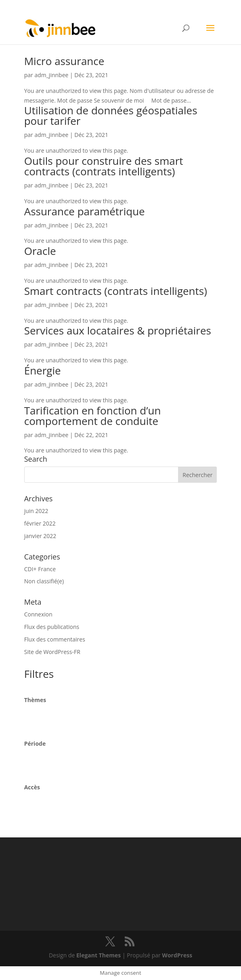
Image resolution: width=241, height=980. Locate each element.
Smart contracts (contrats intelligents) (116, 291)
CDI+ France (40, 569)
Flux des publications (52, 627)
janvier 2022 (40, 536)
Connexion (38, 614)
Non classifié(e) (44, 581)
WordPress (177, 955)
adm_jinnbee (51, 75)
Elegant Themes (98, 955)
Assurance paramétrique (85, 211)
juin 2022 (36, 511)
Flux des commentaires (55, 639)
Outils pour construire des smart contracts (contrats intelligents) (104, 166)
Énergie (43, 370)
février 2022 (40, 523)
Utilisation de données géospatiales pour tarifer (111, 116)
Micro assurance (64, 61)
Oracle (40, 251)
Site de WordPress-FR (52, 652)
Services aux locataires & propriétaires (118, 330)
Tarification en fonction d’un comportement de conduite (93, 416)
